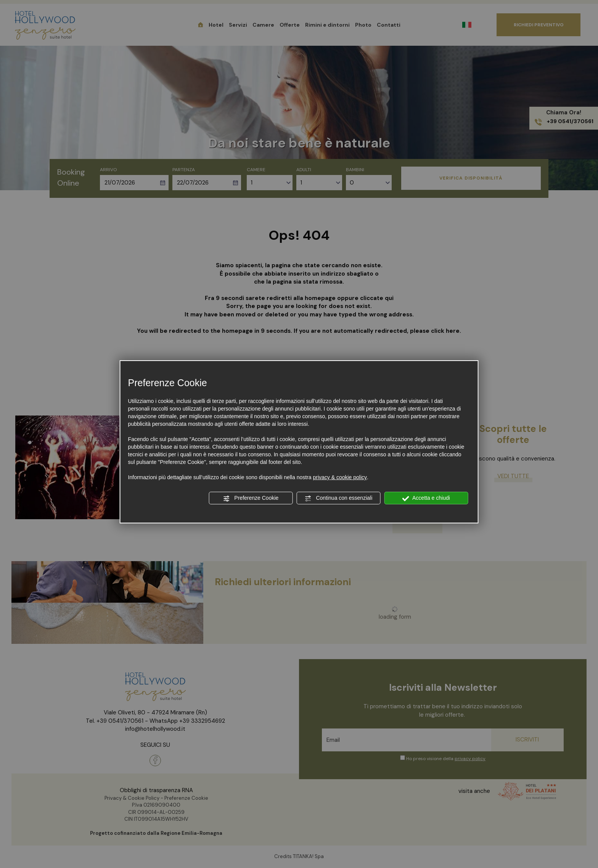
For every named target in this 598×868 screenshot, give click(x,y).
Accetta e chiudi (426, 498)
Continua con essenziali (339, 498)
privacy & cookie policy (340, 477)
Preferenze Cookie (251, 498)
